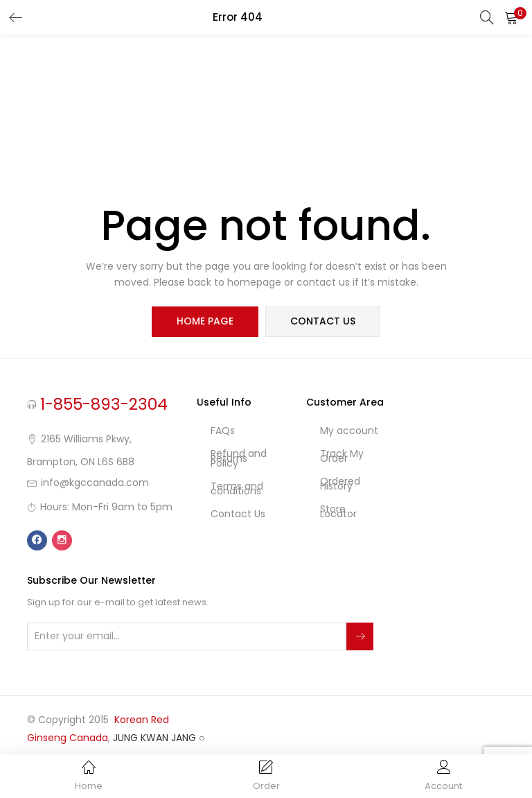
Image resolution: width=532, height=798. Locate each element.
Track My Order (342, 456)
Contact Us (238, 514)
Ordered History (340, 484)
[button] (511, 17)
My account (349, 431)
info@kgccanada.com (95, 483)
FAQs (223, 431)
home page (205, 322)
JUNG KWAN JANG (154, 738)
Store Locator (338, 511)
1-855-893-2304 (104, 404)
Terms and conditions (237, 488)
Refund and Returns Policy (239, 458)
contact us (323, 322)
